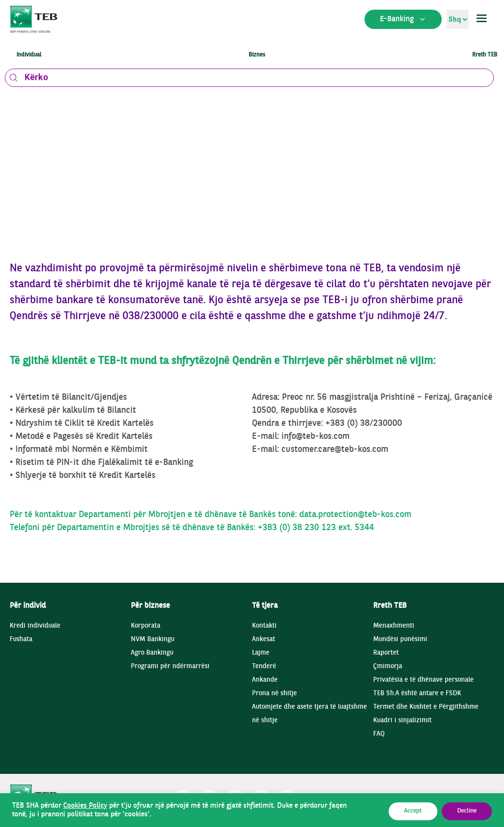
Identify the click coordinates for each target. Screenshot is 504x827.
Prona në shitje (274, 694)
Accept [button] (413, 811)
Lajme (261, 653)
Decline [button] (467, 811)
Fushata (21, 639)
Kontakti (264, 626)
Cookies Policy (85, 806)
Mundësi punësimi (400, 639)
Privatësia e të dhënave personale (423, 680)
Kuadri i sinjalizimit (402, 721)
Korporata (146, 626)
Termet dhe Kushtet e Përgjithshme (426, 707)
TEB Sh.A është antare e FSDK (417, 694)
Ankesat (264, 639)
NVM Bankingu (153, 639)
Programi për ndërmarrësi (170, 666)
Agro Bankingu (152, 653)
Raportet (386, 653)
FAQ (379, 734)
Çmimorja (388, 666)
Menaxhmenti (394, 626)
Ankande (265, 680)
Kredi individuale (35, 626)
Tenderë (264, 666)
